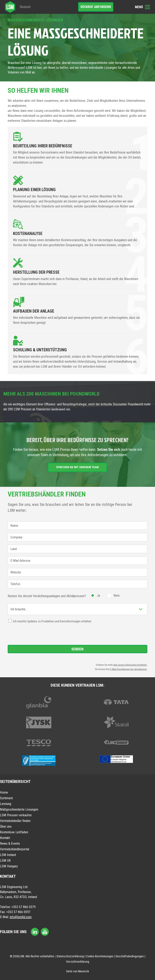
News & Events (10, 843)
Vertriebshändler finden (15, 821)
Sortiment (6, 798)
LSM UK (5, 861)
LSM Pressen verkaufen (16, 815)
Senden (77, 649)
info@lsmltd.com (21, 917)
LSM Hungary (9, 866)
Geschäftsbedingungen (130, 956)
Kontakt (5, 838)
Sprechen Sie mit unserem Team (77, 467)
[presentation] (33, 634)
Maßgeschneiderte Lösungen (19, 809)
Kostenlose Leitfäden (14, 832)
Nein (117, 595)
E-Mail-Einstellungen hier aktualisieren (128, 669)
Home (4, 792)
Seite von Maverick (77, 971)
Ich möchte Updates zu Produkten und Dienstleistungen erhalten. (53, 621)
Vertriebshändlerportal (15, 849)
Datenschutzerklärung (70, 956)
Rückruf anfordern (96, 7)
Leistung (6, 804)
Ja (98, 595)
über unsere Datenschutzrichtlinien (130, 665)
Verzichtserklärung (78, 962)
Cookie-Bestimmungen (100, 956)
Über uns (6, 826)
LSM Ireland (8, 855)
